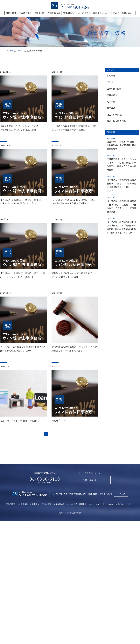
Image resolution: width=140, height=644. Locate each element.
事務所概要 (11, 13)
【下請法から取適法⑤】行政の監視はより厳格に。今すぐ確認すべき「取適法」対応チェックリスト (122, 183)
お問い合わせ (128, 13)
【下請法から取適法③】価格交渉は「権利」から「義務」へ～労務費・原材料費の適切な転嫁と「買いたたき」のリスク (122, 225)
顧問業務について (102, 13)
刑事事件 (111, 102)
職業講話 (111, 108)
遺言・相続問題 (114, 114)
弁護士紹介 (40, 13)
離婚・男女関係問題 (116, 121)
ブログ (116, 13)
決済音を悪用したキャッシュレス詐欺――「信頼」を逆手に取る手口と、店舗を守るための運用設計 (122, 162)
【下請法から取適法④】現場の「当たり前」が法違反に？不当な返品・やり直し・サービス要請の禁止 (122, 204)
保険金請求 (112, 95)
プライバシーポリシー (125, 504)
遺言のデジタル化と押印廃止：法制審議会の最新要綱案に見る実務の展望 (122, 143)
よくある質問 (84, 13)
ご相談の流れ (54, 13)
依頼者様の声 (69, 13)
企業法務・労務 (114, 89)
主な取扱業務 (25, 13)
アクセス (121, 494)
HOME (10, 50)
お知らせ (111, 76)
